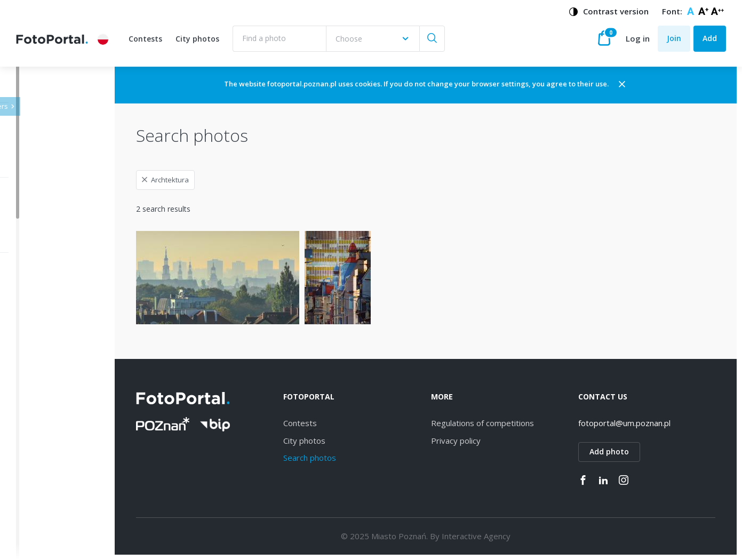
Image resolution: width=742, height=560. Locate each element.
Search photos (352, 458)
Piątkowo (49, 539)
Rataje (44, 465)
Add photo (624, 451)
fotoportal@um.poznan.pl (639, 423)
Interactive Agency (504, 536)
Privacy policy (484, 441)
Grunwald (49, 484)
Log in (638, 38)
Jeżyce (44, 317)
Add (710, 38)
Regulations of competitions (511, 423)
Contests (145, 39)
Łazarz (44, 447)
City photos (197, 39)
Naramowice (55, 391)
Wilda (42, 336)
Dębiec (45, 354)
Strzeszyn (50, 428)
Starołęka (50, 410)
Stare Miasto (55, 502)
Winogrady (51, 373)
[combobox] (373, 39)
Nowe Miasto (57, 521)
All (37, 299)
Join (674, 38)
